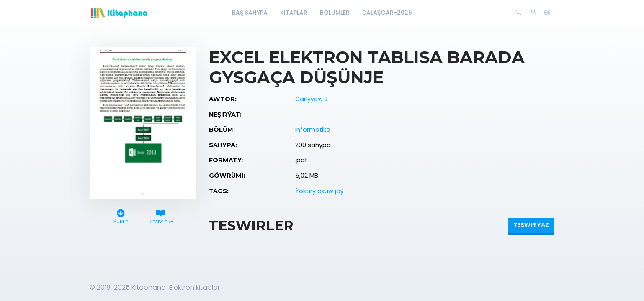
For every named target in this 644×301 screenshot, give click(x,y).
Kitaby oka (161, 216)
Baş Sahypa (250, 13)
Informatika (313, 130)
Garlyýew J (312, 99)
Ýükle (121, 216)
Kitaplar (294, 13)
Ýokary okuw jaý (319, 191)
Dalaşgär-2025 (387, 13)
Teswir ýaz (531, 225)
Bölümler (335, 13)
